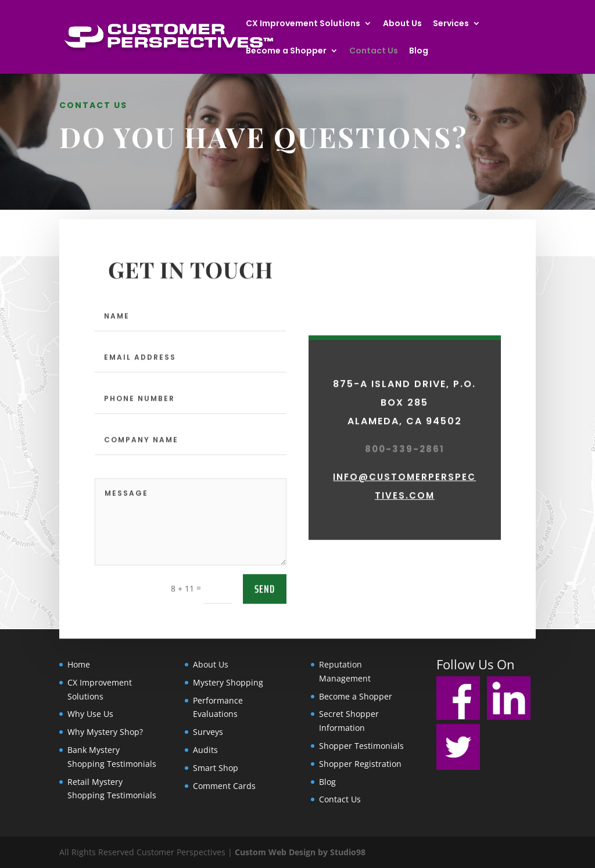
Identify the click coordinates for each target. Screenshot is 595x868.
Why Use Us (90, 714)
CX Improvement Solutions (303, 24)
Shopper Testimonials (361, 746)
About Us (402, 24)
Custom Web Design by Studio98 (300, 852)
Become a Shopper (286, 51)
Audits (205, 750)
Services (451, 24)
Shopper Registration (360, 764)
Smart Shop (216, 768)
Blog (419, 51)
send (265, 644)
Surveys (208, 732)
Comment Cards (224, 786)
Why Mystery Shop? (105, 732)
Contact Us (374, 51)
